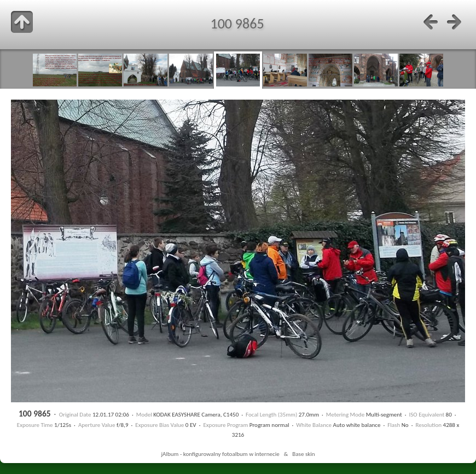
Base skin (303, 454)
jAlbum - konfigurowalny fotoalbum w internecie (220, 454)
